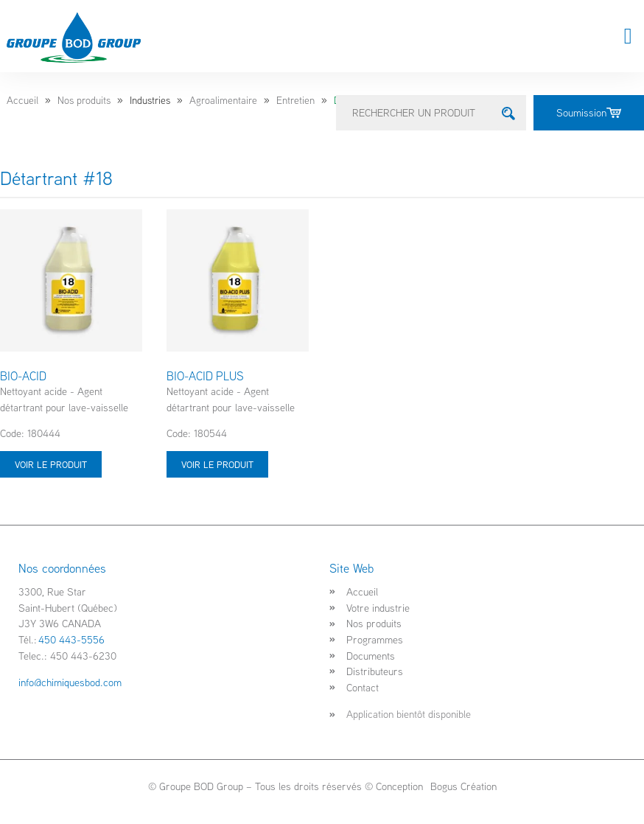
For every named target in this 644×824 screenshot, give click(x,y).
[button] (628, 36)
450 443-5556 (71, 639)
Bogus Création (462, 786)
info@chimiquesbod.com (70, 682)
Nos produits (84, 100)
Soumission (589, 112)
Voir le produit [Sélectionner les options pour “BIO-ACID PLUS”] (217, 464)
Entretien (295, 100)
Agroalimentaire (223, 100)
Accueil (22, 100)
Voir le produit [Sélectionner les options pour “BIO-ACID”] (51, 464)
